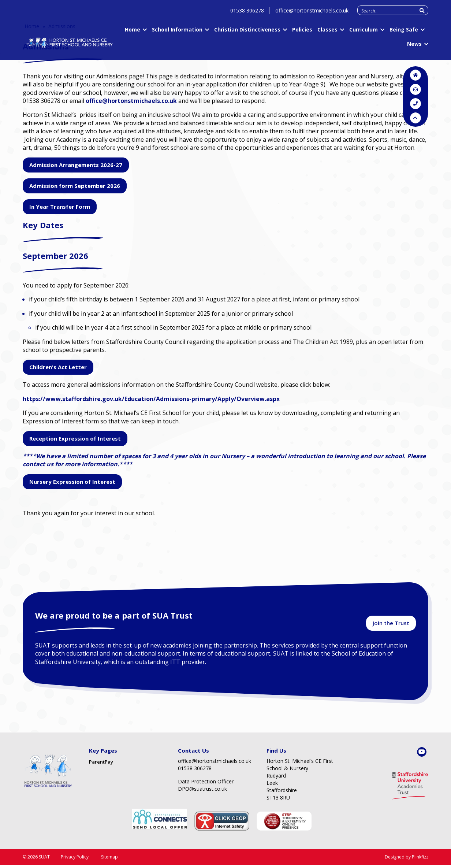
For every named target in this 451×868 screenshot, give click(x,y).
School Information (177, 33)
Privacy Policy (75, 860)
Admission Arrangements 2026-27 (76, 165)
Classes (327, 33)
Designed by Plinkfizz (407, 860)
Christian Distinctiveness (247, 33)
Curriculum (364, 33)
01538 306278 (247, 14)
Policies (302, 33)
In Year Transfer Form (60, 207)
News (414, 47)
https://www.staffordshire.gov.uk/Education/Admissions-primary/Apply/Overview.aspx (151, 399)
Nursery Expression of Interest (72, 482)
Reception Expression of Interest (75, 438)
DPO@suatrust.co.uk (202, 791)
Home (133, 33)
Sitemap (109, 860)
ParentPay (101, 764)
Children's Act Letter (58, 367)
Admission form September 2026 (75, 186)
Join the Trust (391, 625)
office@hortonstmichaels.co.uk (312, 14)
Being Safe (404, 33)
